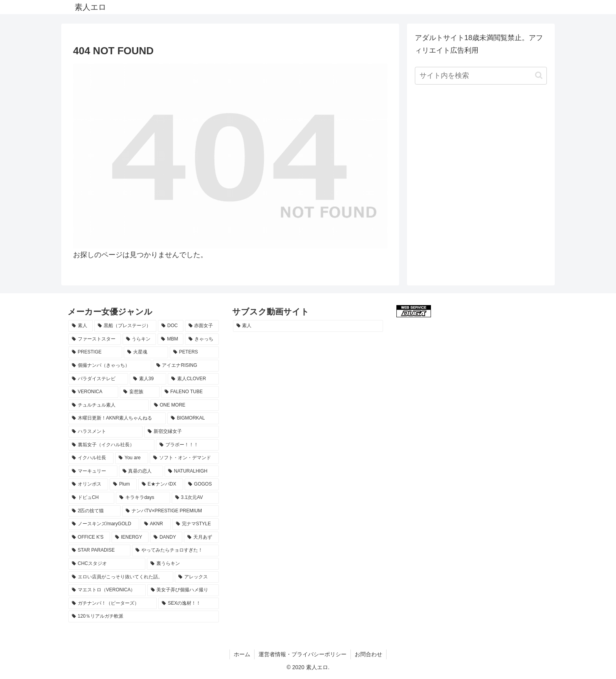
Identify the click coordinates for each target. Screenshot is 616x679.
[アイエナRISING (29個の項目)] (186, 366)
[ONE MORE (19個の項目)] (185, 405)
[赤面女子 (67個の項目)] (202, 326)
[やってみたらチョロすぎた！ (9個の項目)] (175, 550)
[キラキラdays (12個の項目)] (143, 498)
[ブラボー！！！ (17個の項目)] (187, 445)
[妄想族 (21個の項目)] (140, 392)
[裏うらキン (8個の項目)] (183, 564)
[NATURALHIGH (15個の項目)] (192, 471)
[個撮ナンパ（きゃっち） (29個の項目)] (110, 366)
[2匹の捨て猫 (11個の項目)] (94, 511)
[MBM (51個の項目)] (170, 339)
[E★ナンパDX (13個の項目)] (161, 484)
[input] (481, 76)
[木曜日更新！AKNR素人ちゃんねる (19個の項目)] (117, 418)
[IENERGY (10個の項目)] (130, 537)
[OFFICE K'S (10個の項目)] (89, 537)
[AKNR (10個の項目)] (156, 524)
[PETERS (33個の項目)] (194, 352)
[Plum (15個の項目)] (123, 484)
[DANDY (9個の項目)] (166, 537)
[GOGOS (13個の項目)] (202, 484)
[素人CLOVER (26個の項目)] (193, 379)
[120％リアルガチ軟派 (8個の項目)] (144, 616)
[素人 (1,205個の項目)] (308, 326)
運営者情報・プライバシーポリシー (302, 654)
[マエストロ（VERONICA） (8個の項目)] (107, 590)
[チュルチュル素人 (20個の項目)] (109, 405)
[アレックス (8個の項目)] (197, 577)
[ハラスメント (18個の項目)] (105, 432)
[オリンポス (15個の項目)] (88, 484)
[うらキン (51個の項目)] (139, 339)
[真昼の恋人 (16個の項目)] (141, 471)
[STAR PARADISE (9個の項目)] (99, 550)
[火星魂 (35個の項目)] (146, 352)
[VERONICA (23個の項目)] (93, 392)
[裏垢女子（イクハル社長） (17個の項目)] (111, 445)
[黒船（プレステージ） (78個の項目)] (125, 326)
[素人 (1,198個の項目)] (81, 326)
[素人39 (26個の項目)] (148, 379)
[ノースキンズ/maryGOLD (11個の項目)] (104, 524)
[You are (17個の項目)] (132, 458)
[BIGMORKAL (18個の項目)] (193, 418)
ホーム (242, 654)
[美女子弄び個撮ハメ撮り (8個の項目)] (183, 590)
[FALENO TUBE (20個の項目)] (190, 392)
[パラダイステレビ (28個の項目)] (98, 379)
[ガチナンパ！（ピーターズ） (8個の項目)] (113, 604)
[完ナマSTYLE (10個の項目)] (196, 524)
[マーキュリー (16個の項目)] (93, 471)
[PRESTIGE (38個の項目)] (95, 352)
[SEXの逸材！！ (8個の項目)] (188, 604)
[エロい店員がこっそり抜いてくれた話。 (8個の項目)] (121, 577)
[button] (539, 75)
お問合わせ (368, 654)
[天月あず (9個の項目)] (201, 537)
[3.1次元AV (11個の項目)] (195, 498)
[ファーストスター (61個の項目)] (95, 339)
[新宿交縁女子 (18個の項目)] (181, 432)
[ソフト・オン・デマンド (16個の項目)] (184, 458)
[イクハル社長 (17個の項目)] (91, 458)
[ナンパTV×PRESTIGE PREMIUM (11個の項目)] (170, 511)
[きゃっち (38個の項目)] (202, 339)
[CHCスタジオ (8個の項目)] (107, 564)
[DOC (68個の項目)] (171, 326)
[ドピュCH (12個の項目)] (91, 498)
